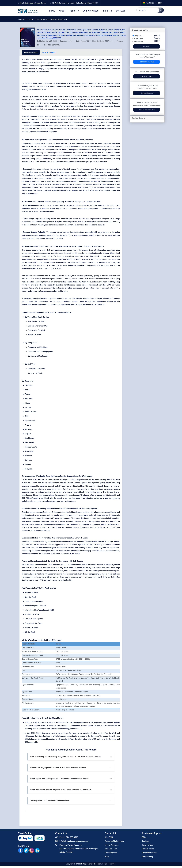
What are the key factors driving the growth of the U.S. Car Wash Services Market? (65, 757)
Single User (139, 36)
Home (52, 11)
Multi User (139, 39)
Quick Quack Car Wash (34, 601)
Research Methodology (115, 841)
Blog (107, 857)
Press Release (111, 853)
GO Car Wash (30, 632)
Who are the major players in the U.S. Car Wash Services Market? (58, 768)
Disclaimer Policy (149, 853)
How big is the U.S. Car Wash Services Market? (50, 801)
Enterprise (139, 42)
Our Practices (91, 11)
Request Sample (147, 62)
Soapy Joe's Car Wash (33, 623)
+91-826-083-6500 (70, 837)
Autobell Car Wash (32, 614)
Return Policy (148, 857)
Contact (121, 11)
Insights (107, 11)
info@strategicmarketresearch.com (74, 841)
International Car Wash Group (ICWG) (39, 610)
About (62, 11)
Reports (74, 11)
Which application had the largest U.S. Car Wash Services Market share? (61, 790)
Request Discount (147, 93)
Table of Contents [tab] (49, 52)
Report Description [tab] (31, 52)
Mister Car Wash (31, 592)
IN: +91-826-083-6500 (152, 3)
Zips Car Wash (31, 597)
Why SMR (109, 837)
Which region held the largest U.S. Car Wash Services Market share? (59, 779)
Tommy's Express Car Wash (36, 606)
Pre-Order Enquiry (147, 76)
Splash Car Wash (32, 628)
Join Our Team (111, 849)
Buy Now (146, 46)
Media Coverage (112, 845)
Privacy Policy (148, 849)
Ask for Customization (147, 110)
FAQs (144, 837)
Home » (21, 19)
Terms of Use (148, 845)
